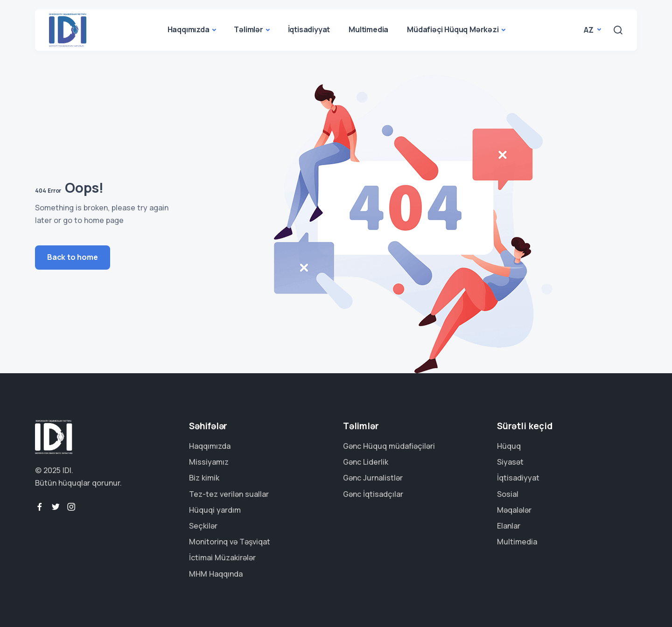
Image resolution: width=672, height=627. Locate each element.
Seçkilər (203, 526)
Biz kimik (204, 478)
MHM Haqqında (216, 574)
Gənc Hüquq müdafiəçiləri (389, 446)
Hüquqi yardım (215, 510)
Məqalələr (514, 510)
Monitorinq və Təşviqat (230, 542)
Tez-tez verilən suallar (229, 494)
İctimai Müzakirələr (222, 557)
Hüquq (509, 446)
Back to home (73, 257)
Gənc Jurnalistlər (373, 478)
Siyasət (510, 462)
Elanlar (509, 526)
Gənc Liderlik (366, 462)
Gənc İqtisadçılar (373, 494)
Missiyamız (209, 462)
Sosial (508, 494)
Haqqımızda (189, 29)
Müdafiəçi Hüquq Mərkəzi (453, 29)
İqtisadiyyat (309, 29)
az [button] (589, 30)
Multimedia (368, 29)
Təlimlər (248, 29)
